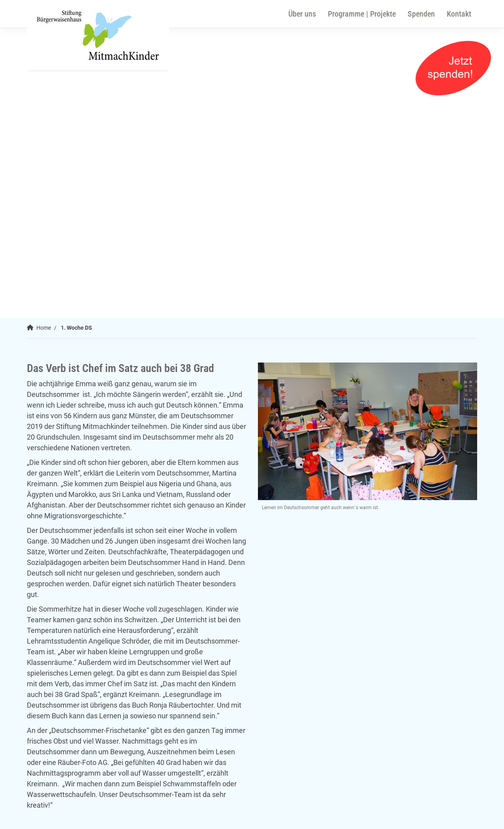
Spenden (421, 14)
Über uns (302, 14)
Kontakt (459, 14)
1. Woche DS (76, 328)
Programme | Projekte (362, 14)
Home (44, 328)
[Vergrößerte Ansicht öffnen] (368, 431)
